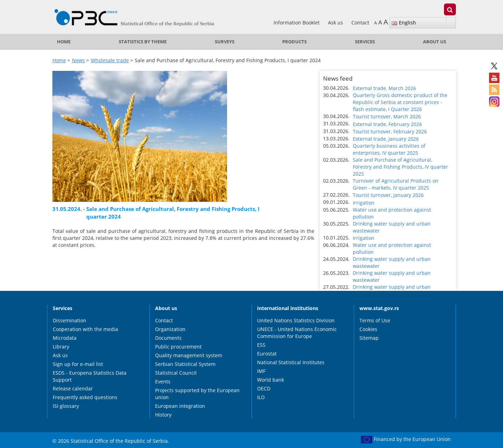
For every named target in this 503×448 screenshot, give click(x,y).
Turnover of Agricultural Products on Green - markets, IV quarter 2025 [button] (396, 184)
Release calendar (73, 388)
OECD (264, 388)
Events (163, 381)
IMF (261, 371)
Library (61, 347)
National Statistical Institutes (291, 362)
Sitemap (369, 338)
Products (294, 42)
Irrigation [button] (364, 203)
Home (64, 42)
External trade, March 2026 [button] (384, 88)
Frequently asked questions (85, 397)
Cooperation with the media (85, 329)
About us (435, 42)
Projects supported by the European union (197, 394)
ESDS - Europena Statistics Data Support (90, 376)
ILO (261, 397)
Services (365, 42)
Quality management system (189, 355)
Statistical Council (176, 373)
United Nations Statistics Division (296, 320)
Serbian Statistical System (185, 364)
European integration (180, 406)
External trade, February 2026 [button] (387, 124)
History (163, 415)
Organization (170, 329)
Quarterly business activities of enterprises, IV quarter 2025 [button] (389, 149)
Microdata (65, 338)
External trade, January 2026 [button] (386, 139)
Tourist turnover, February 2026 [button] (390, 131)
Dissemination (70, 320)
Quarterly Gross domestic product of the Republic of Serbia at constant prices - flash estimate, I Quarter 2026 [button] (400, 102)
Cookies (368, 329)
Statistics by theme (143, 42)
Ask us (336, 23)
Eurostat (267, 354)
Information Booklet (297, 23)
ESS (261, 345)
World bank (271, 380)
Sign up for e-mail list (78, 364)
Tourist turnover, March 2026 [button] (387, 116)
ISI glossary (66, 406)
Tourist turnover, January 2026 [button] (388, 195)
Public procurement (178, 347)
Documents (168, 338)
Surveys (225, 42)
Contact (360, 23)
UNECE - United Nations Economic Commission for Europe (297, 333)
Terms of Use (375, 320)
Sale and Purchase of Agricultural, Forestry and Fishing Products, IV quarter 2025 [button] (400, 167)
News (78, 60)
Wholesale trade (110, 60)
